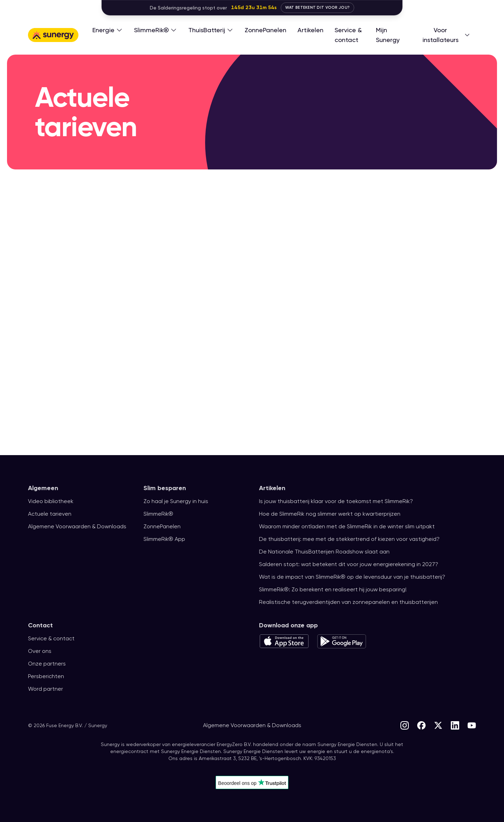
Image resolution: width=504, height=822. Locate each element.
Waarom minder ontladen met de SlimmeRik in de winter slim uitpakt (350, 527)
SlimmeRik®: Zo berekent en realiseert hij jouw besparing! (335, 590)
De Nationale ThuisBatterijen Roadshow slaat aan (324, 552)
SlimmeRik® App (166, 539)
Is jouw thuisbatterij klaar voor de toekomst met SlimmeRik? (338, 501)
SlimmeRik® (160, 514)
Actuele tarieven (49, 514)
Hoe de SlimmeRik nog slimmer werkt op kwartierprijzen (333, 514)
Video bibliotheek (51, 501)
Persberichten (46, 676)
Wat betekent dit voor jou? (317, 8)
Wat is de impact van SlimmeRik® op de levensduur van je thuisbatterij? (353, 577)
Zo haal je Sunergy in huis (177, 501)
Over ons (40, 651)
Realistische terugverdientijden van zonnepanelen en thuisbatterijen (349, 602)
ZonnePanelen (162, 527)
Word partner (46, 689)
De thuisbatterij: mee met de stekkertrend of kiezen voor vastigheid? (349, 539)
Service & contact (51, 639)
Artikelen (272, 488)
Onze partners (47, 664)
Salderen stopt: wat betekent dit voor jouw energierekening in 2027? (349, 564)
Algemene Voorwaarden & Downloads (78, 527)
